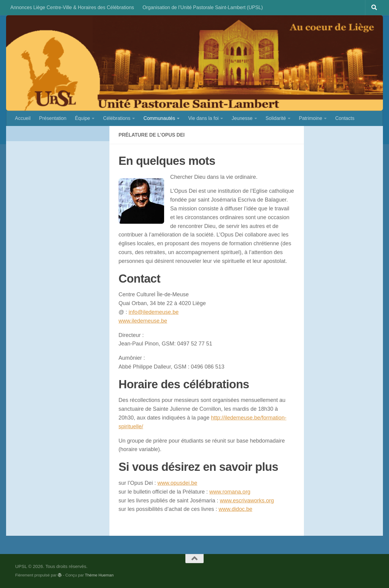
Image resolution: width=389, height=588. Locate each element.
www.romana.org (230, 492)
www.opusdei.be (177, 483)
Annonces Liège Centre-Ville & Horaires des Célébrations (72, 7)
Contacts (345, 118)
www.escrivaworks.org (247, 501)
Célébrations (117, 118)
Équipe (82, 118)
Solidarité (276, 118)
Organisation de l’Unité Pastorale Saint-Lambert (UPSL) (203, 7)
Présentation (53, 118)
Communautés (159, 118)
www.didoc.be (235, 509)
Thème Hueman (99, 575)
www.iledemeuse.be (143, 321)
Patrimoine (311, 118)
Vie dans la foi (203, 118)
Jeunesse (242, 118)
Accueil (23, 118)
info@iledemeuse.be (153, 312)
